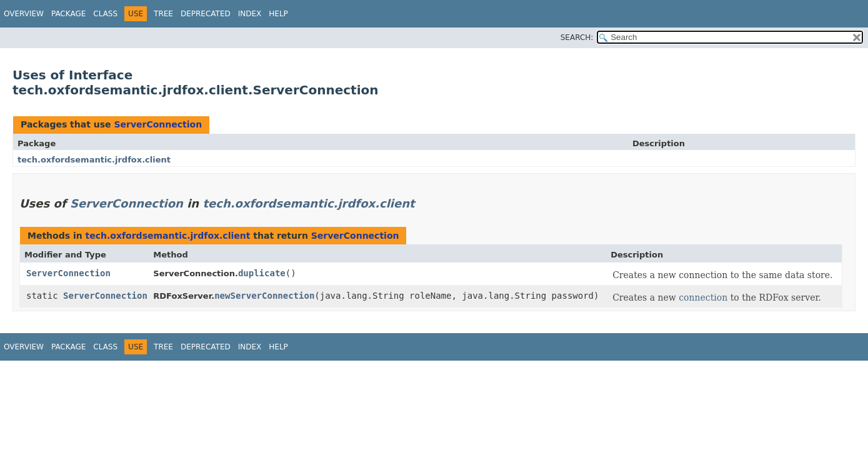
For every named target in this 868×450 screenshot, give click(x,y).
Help (278, 14)
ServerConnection (158, 124)
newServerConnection (264, 296)
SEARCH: (577, 37)
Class (105, 14)
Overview (24, 14)
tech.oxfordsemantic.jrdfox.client (94, 160)
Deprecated (206, 14)
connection (703, 297)
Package (68, 14)
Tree (163, 14)
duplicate (262, 273)
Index (250, 14)
